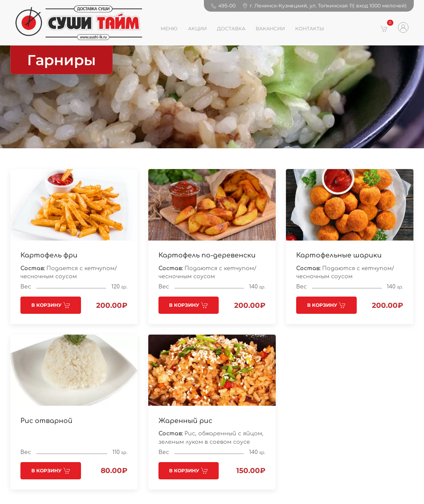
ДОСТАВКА (231, 29)
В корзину (51, 305)
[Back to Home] (79, 23)
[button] (384, 29)
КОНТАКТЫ (310, 29)
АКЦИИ (197, 29)
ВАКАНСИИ (270, 29)
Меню (169, 29)
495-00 (223, 6)
